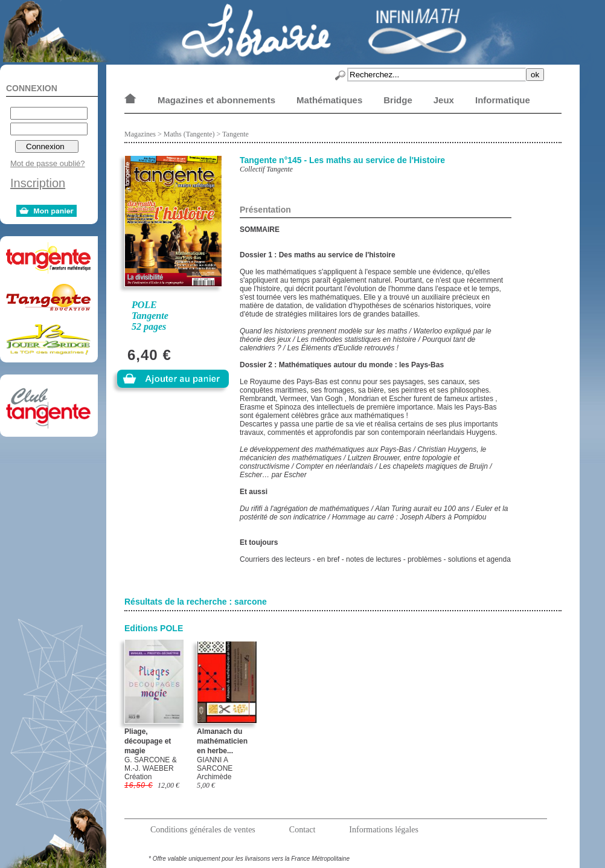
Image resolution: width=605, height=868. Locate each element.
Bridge (398, 100)
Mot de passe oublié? (48, 163)
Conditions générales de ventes (203, 830)
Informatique (503, 100)
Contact (302, 830)
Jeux (444, 100)
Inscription (38, 183)
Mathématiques (329, 100)
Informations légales (384, 830)
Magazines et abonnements (216, 100)
